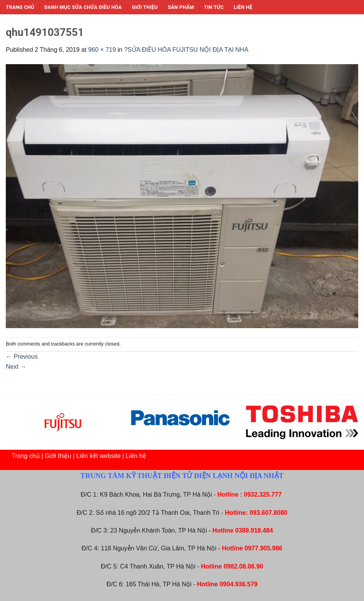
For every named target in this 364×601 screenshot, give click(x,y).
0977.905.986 (264, 548)
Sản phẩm (181, 7)
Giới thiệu (145, 7)
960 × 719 (102, 50)
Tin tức (214, 7)
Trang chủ (20, 7)
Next (16, 367)
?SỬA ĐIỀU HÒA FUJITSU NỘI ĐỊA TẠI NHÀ (186, 50)
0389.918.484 (254, 530)
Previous (22, 357)
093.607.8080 (269, 513)
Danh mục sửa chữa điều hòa (83, 7)
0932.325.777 (263, 495)
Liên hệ (243, 7)
